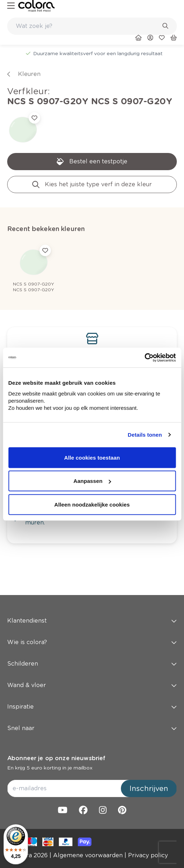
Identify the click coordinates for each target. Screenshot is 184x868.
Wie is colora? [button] (92, 642)
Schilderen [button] (92, 664)
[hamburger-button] (11, 6)
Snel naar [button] (92, 728)
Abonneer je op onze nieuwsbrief (56, 758)
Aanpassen (92, 481)
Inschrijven (149, 788)
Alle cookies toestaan (92, 457)
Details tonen (145, 435)
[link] (36, 6)
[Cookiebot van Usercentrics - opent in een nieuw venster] (144, 358)
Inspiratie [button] (92, 707)
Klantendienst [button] (92, 621)
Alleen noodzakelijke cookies (92, 504)
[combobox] (92, 26)
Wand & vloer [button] (92, 685)
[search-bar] (87, 26)
